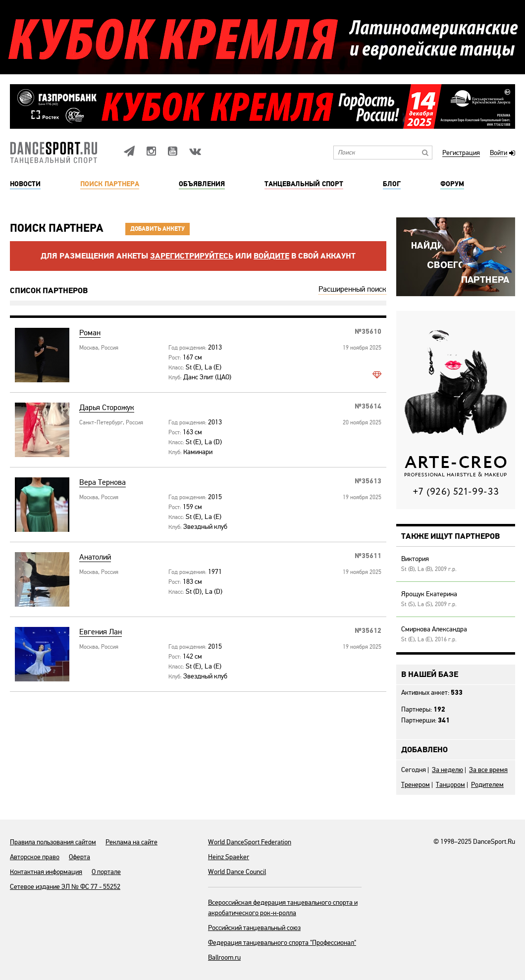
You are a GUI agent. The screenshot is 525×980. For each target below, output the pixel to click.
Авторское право (35, 857)
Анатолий (95, 557)
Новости (25, 184)
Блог (392, 184)
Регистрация (461, 153)
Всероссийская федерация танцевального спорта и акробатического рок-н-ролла (283, 908)
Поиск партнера (110, 184)
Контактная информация (46, 872)
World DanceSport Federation (250, 842)
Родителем (487, 785)
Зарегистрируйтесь (192, 256)
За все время (488, 770)
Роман (90, 333)
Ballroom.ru (224, 957)
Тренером (416, 785)
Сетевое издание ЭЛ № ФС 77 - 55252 (65, 887)
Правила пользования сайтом (53, 842)
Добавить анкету (157, 229)
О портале (106, 872)
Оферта (79, 857)
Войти (499, 153)
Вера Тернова (103, 483)
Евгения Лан (101, 632)
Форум (452, 184)
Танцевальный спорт (304, 184)
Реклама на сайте (131, 842)
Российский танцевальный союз (254, 928)
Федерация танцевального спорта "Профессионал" (282, 943)
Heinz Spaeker (229, 857)
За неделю (447, 770)
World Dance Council (237, 872)
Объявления (202, 184)
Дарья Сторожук (107, 408)
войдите (271, 256)
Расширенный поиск (352, 289)
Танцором (450, 785)
